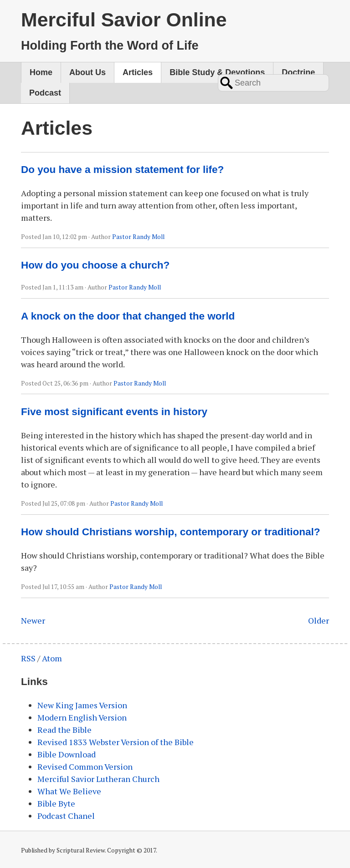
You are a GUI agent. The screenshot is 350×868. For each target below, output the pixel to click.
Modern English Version (82, 717)
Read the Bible (64, 730)
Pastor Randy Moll (138, 237)
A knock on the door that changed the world (128, 316)
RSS (28, 658)
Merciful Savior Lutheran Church (98, 779)
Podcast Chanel (66, 816)
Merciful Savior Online (124, 20)
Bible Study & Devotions (217, 72)
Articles (138, 72)
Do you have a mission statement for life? (122, 170)
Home (41, 72)
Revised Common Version (85, 766)
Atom (52, 658)
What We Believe (69, 791)
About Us (87, 72)
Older (319, 620)
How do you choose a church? (95, 265)
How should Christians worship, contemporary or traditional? (170, 532)
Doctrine (298, 72)
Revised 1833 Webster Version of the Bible (116, 742)
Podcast (45, 93)
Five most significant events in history (114, 412)
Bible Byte (56, 803)
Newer (33, 620)
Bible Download (67, 754)
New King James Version (82, 705)
